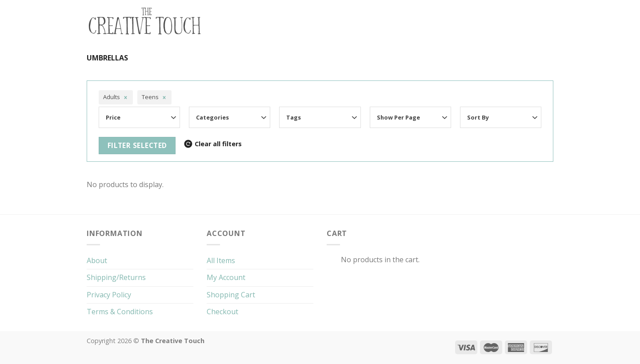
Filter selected (137, 145)
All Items (221, 260)
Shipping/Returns (116, 277)
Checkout (222, 312)
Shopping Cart (231, 295)
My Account (226, 277)
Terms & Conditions (120, 312)
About (97, 260)
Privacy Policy (109, 295)
